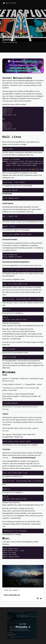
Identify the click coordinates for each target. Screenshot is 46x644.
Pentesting (13, 42)
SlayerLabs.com (30, 62)
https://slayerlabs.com (12, 594)
